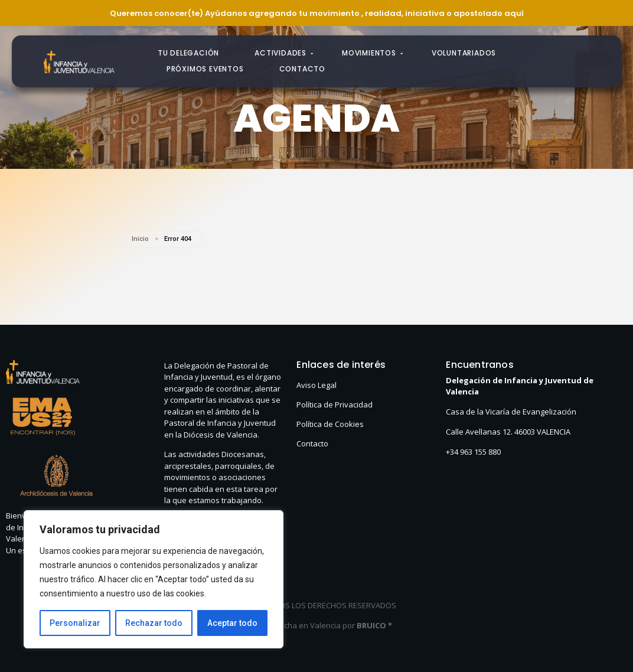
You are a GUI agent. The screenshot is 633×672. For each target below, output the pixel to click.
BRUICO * (374, 625)
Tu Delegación (188, 53)
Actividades (284, 53)
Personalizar (75, 623)
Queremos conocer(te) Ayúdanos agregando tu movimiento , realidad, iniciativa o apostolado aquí (317, 13)
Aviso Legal (316, 385)
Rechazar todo (154, 623)
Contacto (302, 69)
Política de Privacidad (335, 404)
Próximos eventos (205, 69)
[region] (154, 579)
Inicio (140, 239)
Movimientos (373, 53)
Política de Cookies (330, 424)
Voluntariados (464, 53)
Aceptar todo (232, 623)
